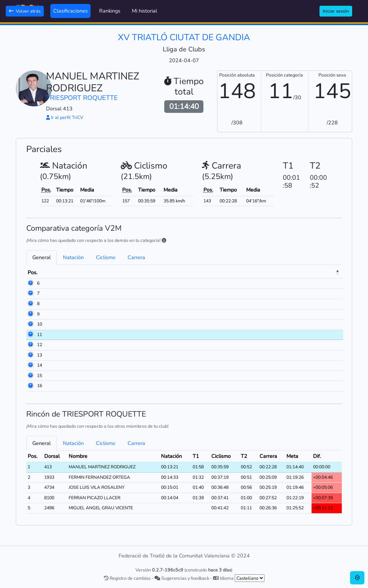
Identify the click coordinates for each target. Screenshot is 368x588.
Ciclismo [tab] (106, 257)
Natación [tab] (73, 257)
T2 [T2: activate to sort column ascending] (312, 272)
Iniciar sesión (336, 11)
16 (40, 386)
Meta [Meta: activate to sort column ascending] (330, 272)
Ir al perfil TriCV (65, 117)
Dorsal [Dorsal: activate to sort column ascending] (54, 272)
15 (40, 376)
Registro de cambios (127, 578)
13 (40, 355)
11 (40, 335)
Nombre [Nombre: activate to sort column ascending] (80, 272)
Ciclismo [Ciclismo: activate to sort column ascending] (289, 272)
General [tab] (42, 257)
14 (40, 365)
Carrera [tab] (136, 257)
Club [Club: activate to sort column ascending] (163, 272)
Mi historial (144, 11)
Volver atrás (25, 11)
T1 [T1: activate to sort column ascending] (267, 272)
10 (40, 324)
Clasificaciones (70, 11)
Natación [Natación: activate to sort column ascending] (244, 272)
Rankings (110, 11)
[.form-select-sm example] (250, 578)
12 (40, 345)
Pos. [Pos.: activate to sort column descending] (33, 272)
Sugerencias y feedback (182, 578)
